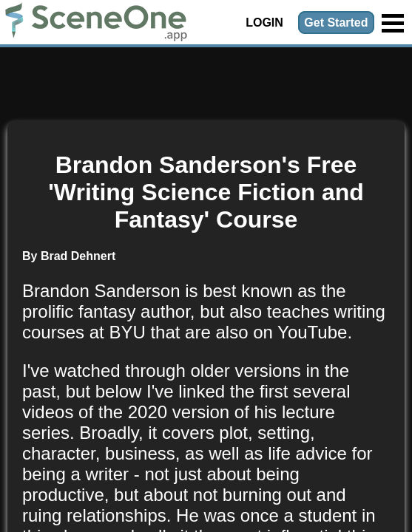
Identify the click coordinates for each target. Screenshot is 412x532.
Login (264, 23)
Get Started (336, 23)
